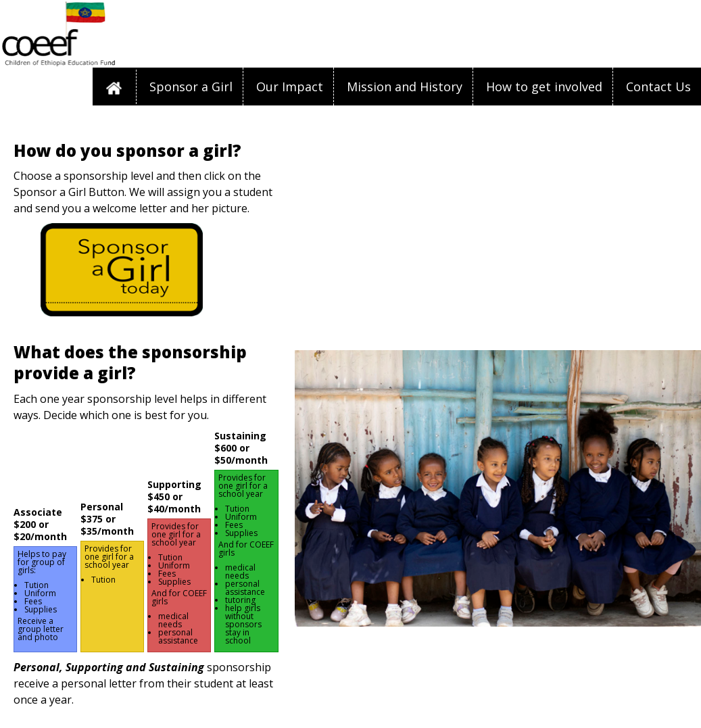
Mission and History (405, 87)
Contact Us (658, 87)
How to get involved (544, 87)
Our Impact (290, 87)
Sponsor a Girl (191, 87)
